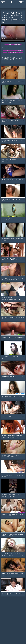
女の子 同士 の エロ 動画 (15, 52)
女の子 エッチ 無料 (13, 2)
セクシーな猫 (18, 50)
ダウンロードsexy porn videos (13, 45)
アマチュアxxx (8, 50)
